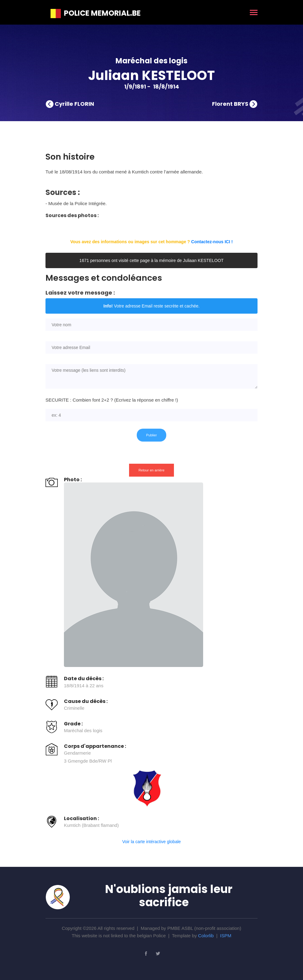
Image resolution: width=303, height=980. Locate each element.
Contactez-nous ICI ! (212, 242)
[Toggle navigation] (254, 13)
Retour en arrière (152, 470)
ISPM (226, 936)
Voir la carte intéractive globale (152, 842)
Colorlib (206, 936)
